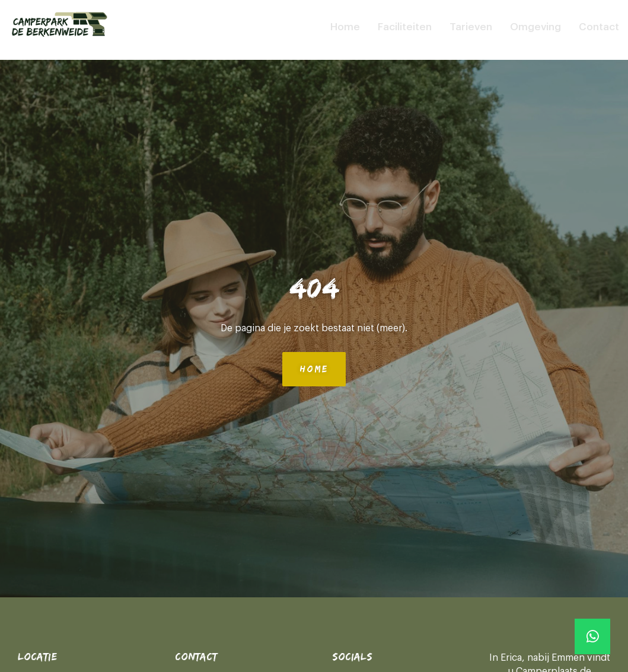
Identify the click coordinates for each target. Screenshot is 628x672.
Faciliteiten (405, 27)
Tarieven (471, 27)
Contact (599, 27)
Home (345, 27)
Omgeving (535, 27)
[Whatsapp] (592, 636)
